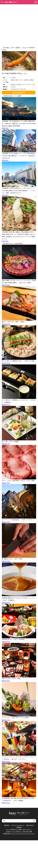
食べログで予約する (19, 93)
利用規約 (19, 827)
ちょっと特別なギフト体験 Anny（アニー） (19, 829)
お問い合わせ (30, 825)
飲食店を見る (6, 285)
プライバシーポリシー (18, 825)
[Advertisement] (19, 24)
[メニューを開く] (35, 2)
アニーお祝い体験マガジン (9, 2)
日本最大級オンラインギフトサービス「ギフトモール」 (19, 834)
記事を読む (5, 128)
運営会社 (7, 825)
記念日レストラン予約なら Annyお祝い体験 (19, 831)
